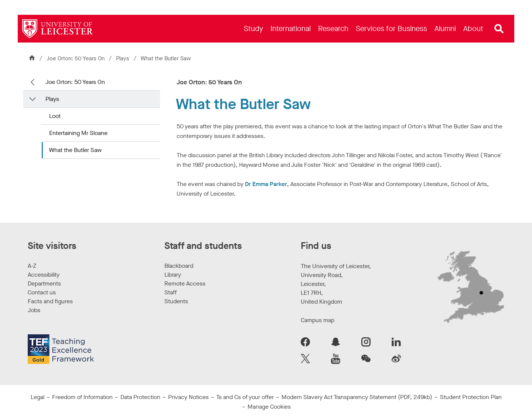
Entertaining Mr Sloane (78, 133)
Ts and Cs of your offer (245, 397)
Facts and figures (50, 301)
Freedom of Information (82, 397)
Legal (37, 397)
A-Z (32, 266)
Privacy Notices (188, 397)
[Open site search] (499, 29)
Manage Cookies (269, 407)
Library (173, 275)
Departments (44, 283)
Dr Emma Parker (266, 184)
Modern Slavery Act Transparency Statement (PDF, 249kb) (357, 397)
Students (176, 301)
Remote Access (185, 283)
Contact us (42, 292)
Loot (55, 116)
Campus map (318, 320)
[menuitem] (253, 29)
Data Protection (140, 397)
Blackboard (179, 266)
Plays (123, 58)
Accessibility (44, 275)
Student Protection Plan (471, 397)
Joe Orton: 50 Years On (76, 58)
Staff (170, 292)
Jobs (34, 310)
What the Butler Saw (75, 150)
